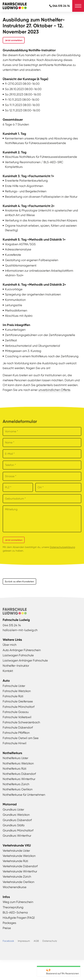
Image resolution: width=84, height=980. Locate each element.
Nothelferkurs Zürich (16, 784)
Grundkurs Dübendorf (17, 820)
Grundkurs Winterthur (17, 836)
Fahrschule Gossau (16, 712)
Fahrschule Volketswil (17, 717)
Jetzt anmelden (14, 40)
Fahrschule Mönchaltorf (19, 707)
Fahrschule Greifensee (18, 701)
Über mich (10, 645)
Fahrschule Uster (14, 686)
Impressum (24, 941)
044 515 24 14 (61, 6)
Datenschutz (50, 941)
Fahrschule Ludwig (13, 6)
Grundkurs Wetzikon (16, 815)
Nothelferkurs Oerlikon (18, 789)
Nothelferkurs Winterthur (19, 779)
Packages (9, 923)
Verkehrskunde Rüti (15, 861)
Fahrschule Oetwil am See (21, 738)
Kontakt (8, 671)
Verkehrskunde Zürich (17, 877)
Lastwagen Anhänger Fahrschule (25, 660)
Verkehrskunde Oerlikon (18, 882)
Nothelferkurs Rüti (15, 769)
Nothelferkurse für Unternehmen (24, 795)
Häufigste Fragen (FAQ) (19, 918)
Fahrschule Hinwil (15, 743)
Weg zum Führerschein (18, 902)
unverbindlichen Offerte (54, 390)
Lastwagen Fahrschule (18, 655)
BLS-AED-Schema (15, 912)
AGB (36, 941)
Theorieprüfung (13, 907)
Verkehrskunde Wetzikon (19, 856)
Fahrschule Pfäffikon (16, 733)
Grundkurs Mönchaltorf (18, 830)
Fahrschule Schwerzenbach (21, 722)
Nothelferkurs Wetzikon (18, 763)
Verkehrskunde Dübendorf (20, 866)
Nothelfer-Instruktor (16, 666)
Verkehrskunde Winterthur (20, 871)
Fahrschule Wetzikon (17, 691)
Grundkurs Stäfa (14, 825)
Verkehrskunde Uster (16, 851)
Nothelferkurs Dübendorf (19, 774)
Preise (7, 928)
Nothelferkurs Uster (15, 758)
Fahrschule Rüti (13, 696)
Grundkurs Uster (13, 809)
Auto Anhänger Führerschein (22, 650)
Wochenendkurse (15, 887)
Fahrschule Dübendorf (18, 727)
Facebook (8, 941)
